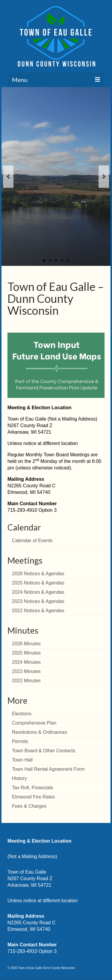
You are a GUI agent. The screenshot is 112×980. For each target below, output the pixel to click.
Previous (8, 177)
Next (104, 177)
